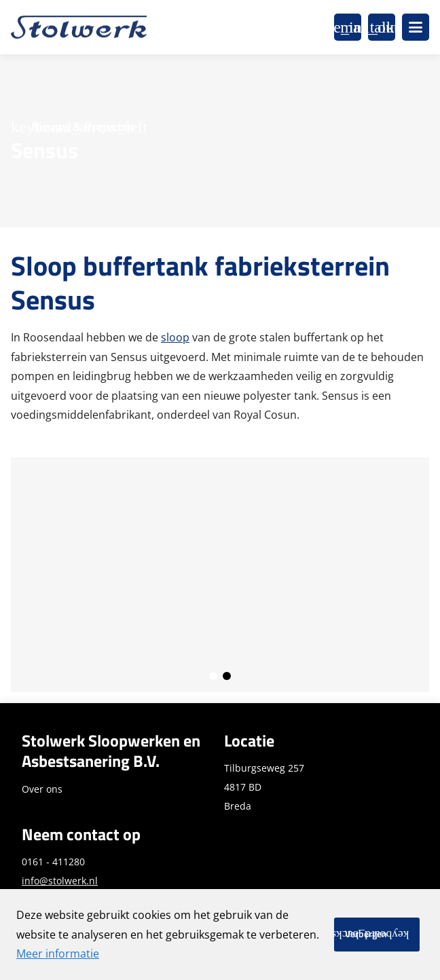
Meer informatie (58, 954)
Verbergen (366, 934)
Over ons (42, 789)
